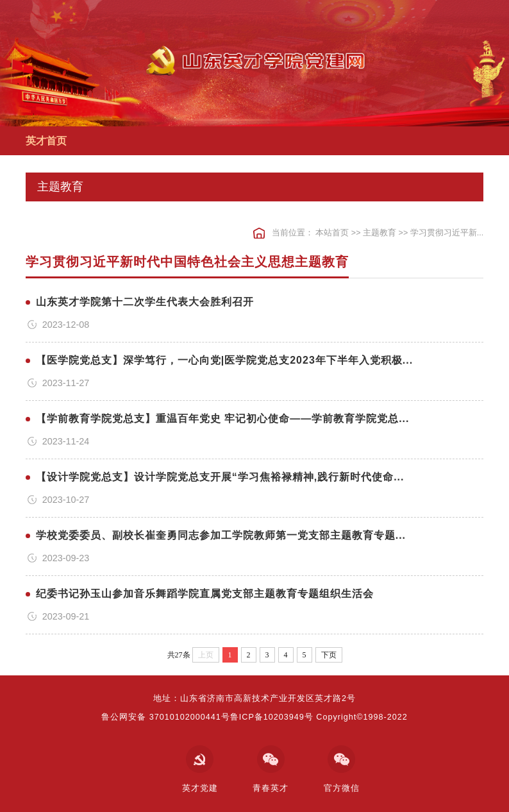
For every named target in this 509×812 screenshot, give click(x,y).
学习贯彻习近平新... (447, 233)
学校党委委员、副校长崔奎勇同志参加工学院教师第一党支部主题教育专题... (221, 535)
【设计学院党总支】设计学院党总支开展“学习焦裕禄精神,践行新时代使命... (220, 477)
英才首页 (46, 140)
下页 (329, 655)
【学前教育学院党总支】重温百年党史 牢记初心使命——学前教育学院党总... (223, 419)
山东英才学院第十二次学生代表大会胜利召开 (145, 302)
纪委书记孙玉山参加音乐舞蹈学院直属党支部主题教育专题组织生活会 (205, 594)
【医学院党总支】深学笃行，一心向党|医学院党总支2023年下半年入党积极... (224, 360)
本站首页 (332, 233)
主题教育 (380, 233)
